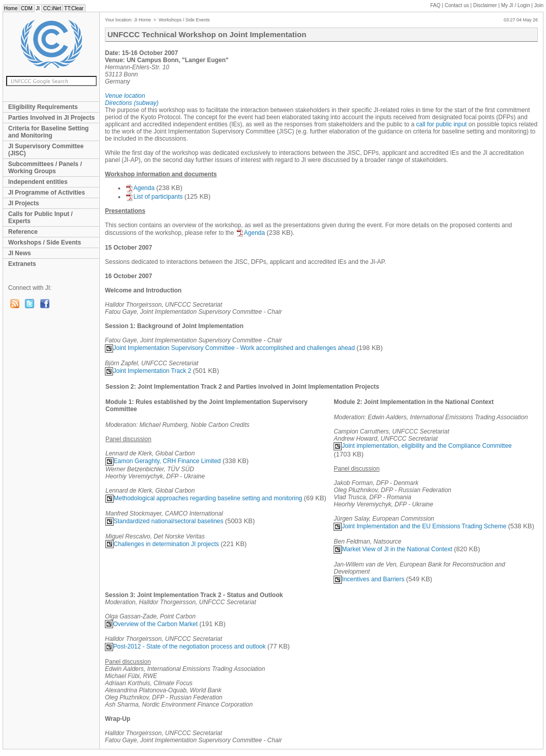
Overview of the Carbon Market (151, 624)
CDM (26, 8)
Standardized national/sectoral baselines (164, 521)
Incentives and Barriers (369, 579)
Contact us (457, 5)
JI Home (143, 20)
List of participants (154, 197)
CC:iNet (52, 8)
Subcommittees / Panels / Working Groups (45, 168)
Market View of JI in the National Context (393, 549)
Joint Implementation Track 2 (148, 371)
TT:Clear (74, 8)
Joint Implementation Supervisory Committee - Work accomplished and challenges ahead (230, 348)
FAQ (435, 5)
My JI (516, 5)
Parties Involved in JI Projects (51, 118)
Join (539, 5)
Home (11, 8)
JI (38, 8)
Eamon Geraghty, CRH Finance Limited (163, 461)
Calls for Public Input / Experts (40, 218)
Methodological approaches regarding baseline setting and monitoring (204, 498)
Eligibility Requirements (43, 107)
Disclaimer (485, 5)
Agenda (140, 188)
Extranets (22, 264)
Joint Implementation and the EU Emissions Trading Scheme (420, 526)
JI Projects (24, 203)
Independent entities (38, 182)
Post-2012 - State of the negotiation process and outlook (185, 646)
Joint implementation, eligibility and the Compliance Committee (423, 446)
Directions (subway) (132, 103)
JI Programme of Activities (47, 193)
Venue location (125, 96)
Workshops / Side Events (45, 242)
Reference (23, 232)
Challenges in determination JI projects (162, 544)
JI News (20, 253)
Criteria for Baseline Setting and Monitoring (48, 132)
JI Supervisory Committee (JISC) (46, 150)
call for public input (441, 124)
